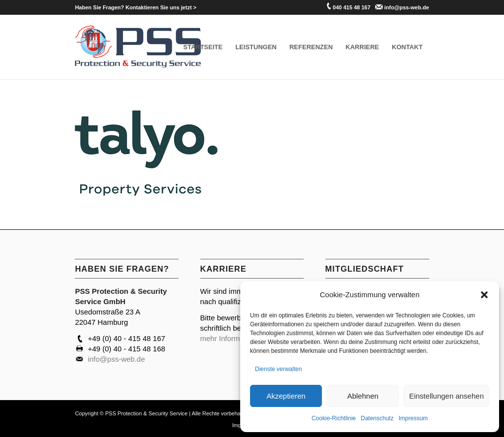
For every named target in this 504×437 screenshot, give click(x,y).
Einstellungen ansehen (446, 396)
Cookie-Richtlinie (334, 418)
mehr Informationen (232, 338)
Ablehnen (362, 396)
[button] (484, 295)
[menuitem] (136, 7)
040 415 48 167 (351, 7)
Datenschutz (377, 418)
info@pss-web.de (407, 7)
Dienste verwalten (278, 369)
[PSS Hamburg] (138, 47)
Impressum (413, 418)
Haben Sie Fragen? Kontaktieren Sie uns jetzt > (136, 7)
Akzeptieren (286, 396)
